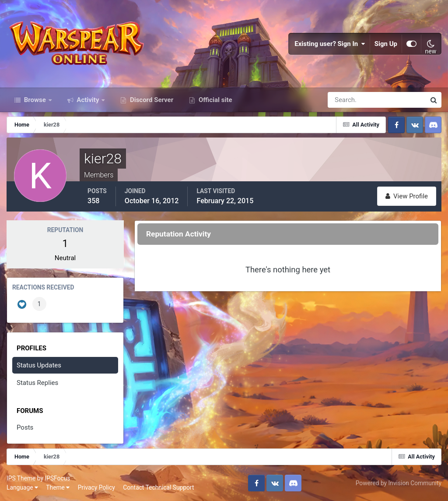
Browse (35, 100)
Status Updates (39, 365)
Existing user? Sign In (330, 44)
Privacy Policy (96, 487)
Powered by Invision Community (399, 483)
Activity (88, 100)
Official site (214, 100)
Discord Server (151, 100)
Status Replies (37, 383)
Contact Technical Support (158, 487)
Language (22, 487)
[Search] (346, 100)
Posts (25, 427)
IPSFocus (57, 478)
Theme (58, 487)
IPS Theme (21, 478)
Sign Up (386, 44)
